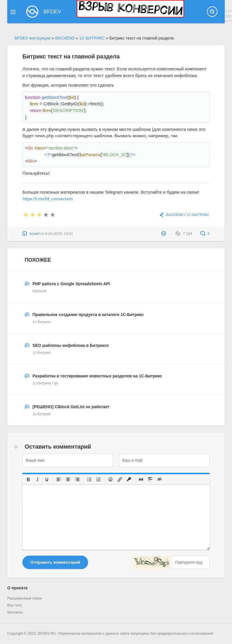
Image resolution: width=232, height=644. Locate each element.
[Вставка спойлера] (151, 479)
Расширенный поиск (25, 598)
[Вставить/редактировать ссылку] (120, 479)
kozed (35, 234)
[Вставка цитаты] (141, 479)
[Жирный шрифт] (28, 479)
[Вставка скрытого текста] (160, 479)
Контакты (15, 612)
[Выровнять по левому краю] (59, 479)
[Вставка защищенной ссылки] (129, 479)
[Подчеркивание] (47, 479)
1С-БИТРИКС (198, 215)
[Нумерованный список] (99, 479)
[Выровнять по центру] (68, 479)
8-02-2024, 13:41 (59, 234)
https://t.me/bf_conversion (48, 199)
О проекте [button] (17, 588)
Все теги (14, 605)
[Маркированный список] (90, 479)
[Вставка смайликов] (111, 479)
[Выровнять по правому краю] (78, 479)
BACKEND (175, 215)
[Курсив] (38, 479)
